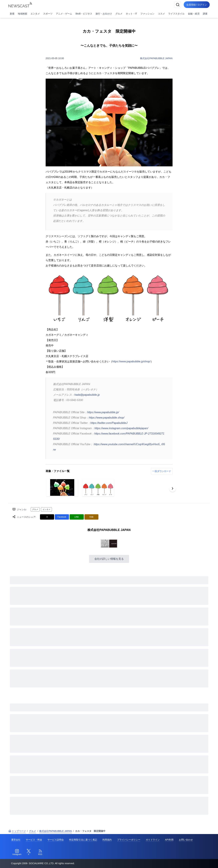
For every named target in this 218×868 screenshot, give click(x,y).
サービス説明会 (56, 840)
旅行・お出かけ (104, 14)
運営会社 (16, 840)
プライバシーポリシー (129, 840)
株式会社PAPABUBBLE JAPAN (156, 58)
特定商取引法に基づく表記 (83, 840)
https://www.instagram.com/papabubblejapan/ (121, 428)
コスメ (161, 14)
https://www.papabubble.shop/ (107, 418)
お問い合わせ (186, 840)
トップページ (17, 831)
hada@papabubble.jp (87, 395)
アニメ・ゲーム (64, 14)
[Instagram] (17, 852)
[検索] (178, 5)
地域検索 (22, 14)
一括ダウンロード (162, 471)
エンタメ (35, 14)
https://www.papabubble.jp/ (103, 412)
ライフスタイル (176, 14)
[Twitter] (29, 852)
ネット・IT (131, 14)
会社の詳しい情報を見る (109, 559)
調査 (205, 14)
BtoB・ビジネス (84, 14)
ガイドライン (153, 840)
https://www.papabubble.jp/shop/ (131, 361)
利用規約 (107, 840)
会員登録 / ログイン (197, 5)
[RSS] (40, 852)
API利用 (169, 840)
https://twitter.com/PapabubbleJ (109, 423)
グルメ (119, 14)
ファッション (147, 14)
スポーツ (48, 14)
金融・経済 (194, 14)
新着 (12, 14)
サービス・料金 (34, 840)
